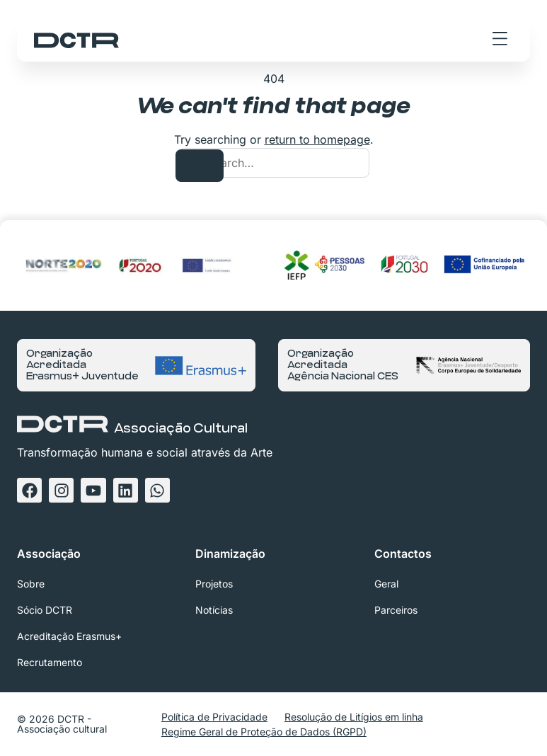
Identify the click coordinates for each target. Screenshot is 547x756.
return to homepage (317, 139)
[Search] (200, 166)
